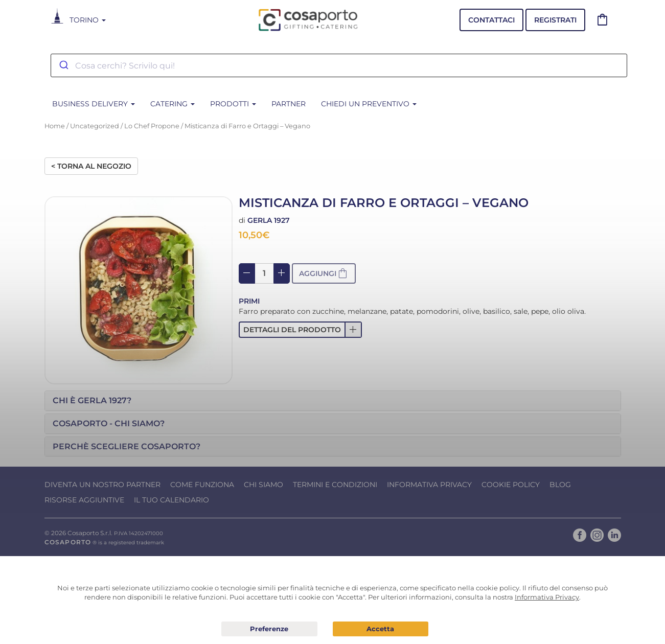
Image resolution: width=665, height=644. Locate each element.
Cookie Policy (511, 485)
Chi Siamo (263, 485)
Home (55, 126)
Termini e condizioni (335, 485)
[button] (300, 330)
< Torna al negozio (91, 166)
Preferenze (269, 629)
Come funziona (202, 485)
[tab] (333, 401)
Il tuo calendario (171, 500)
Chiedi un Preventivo (369, 104)
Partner (289, 104)
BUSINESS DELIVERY (94, 104)
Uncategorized (95, 126)
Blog (560, 485)
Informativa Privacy (429, 485)
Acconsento (381, 629)
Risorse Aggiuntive (84, 500)
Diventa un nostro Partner (102, 485)
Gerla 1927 (269, 220)
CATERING (173, 104)
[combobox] (339, 65)
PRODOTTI (233, 104)
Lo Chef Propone (152, 126)
